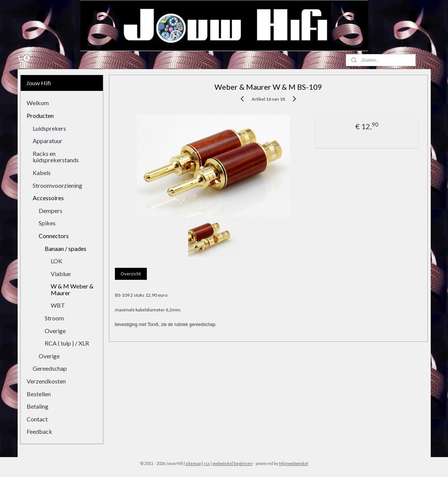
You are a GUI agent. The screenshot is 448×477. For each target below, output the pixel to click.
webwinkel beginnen (233, 463)
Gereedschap (50, 368)
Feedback (39, 431)
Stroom (54, 318)
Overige (55, 331)
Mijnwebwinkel (294, 463)
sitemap (193, 463)
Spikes (47, 223)
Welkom (38, 103)
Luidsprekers (49, 128)
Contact (37, 419)
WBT (58, 305)
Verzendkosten (46, 381)
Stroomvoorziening (57, 185)
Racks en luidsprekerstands (56, 157)
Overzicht (131, 274)
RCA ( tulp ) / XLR (67, 343)
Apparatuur (48, 141)
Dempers (51, 211)
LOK (57, 261)
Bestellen (39, 394)
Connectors (54, 236)
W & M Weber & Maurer (72, 289)
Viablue (61, 274)
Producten (40, 115)
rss (207, 463)
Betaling (38, 406)
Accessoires (48, 198)
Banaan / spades (66, 248)
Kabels (42, 173)
